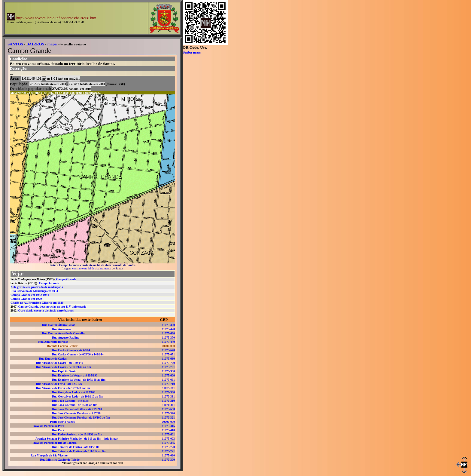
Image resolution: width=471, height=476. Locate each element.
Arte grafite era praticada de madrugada (37, 287)
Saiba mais (192, 52)
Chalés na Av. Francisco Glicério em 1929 (37, 303)
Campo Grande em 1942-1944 (30, 295)
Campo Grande (66, 279)
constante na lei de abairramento (91, 268)
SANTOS (15, 44)
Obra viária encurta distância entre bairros (46, 310)
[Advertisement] (213, 145)
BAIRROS (35, 44)
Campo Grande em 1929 (26, 299)
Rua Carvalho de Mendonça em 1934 (34, 291)
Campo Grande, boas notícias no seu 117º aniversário (52, 307)
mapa (52, 44)
